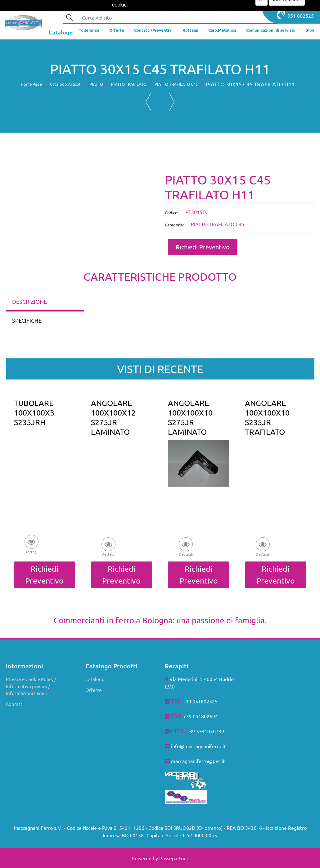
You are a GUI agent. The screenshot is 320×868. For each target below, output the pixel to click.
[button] (69, 17)
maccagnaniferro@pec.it (198, 761)
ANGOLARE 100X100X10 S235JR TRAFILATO (267, 417)
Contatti (15, 704)
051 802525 (295, 14)
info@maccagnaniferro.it (198, 746)
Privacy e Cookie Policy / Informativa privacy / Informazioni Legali (31, 686)
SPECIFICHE (27, 320)
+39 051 (192, 716)
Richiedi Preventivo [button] (203, 247)
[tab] (45, 302)
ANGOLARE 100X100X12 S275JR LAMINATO (113, 417)
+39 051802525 (200, 701)
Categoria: (174, 225)
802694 (210, 716)
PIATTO (96, 84)
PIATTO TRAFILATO (129, 84)
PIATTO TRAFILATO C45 (176, 84)
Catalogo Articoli (66, 84)
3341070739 (210, 731)
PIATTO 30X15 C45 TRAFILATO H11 (250, 84)
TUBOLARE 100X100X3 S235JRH (34, 413)
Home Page (31, 84)
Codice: (171, 213)
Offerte (93, 690)
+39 (191, 731)
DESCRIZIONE (29, 301)
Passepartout (174, 858)
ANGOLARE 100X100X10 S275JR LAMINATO (190, 417)
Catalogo (95, 679)
